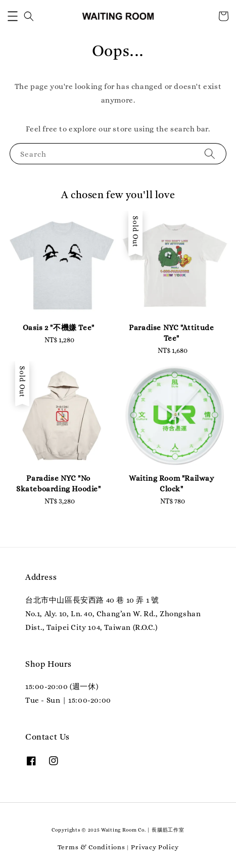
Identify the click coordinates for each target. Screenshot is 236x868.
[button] (13, 16)
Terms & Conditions (91, 847)
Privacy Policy (155, 847)
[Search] (210, 153)
